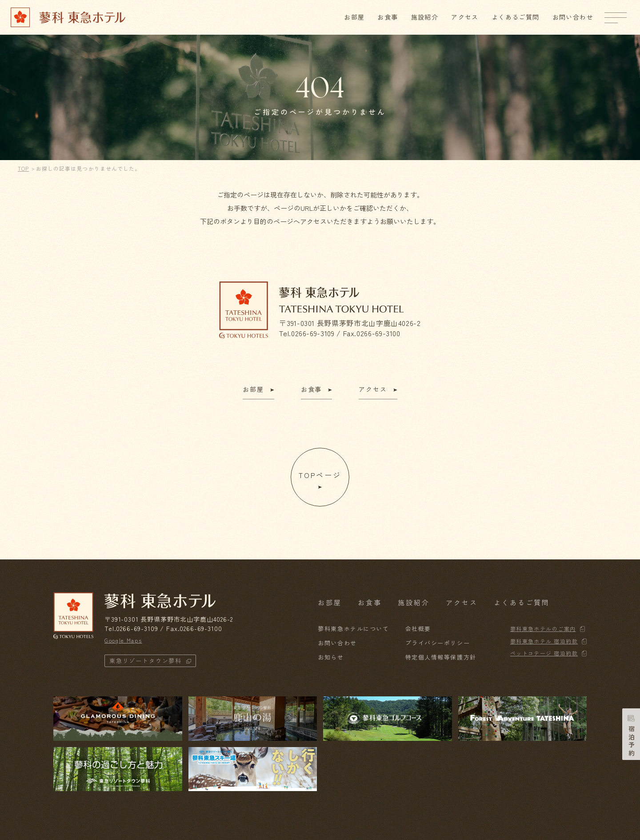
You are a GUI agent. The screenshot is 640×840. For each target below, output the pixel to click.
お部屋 (354, 17)
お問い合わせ (573, 17)
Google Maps (123, 640)
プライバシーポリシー (438, 643)
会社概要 (418, 629)
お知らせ (331, 657)
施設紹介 (425, 17)
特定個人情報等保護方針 (441, 657)
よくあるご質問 (516, 17)
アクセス (465, 17)
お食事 (388, 17)
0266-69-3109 (313, 333)
